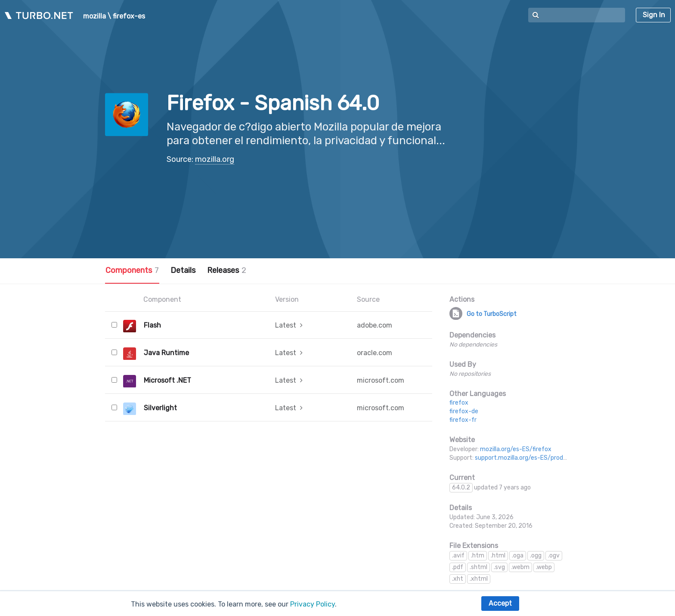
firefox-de (464, 411)
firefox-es (129, 16)
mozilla (94, 16)
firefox (459, 403)
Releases (227, 270)
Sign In (654, 15)
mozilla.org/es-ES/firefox (516, 449)
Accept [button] (500, 603)
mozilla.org (215, 159)
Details (183, 270)
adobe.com (375, 325)
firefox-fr (463, 420)
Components (132, 270)
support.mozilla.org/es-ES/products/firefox (536, 458)
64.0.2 (461, 488)
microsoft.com (381, 380)
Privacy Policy (313, 604)
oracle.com (375, 353)
